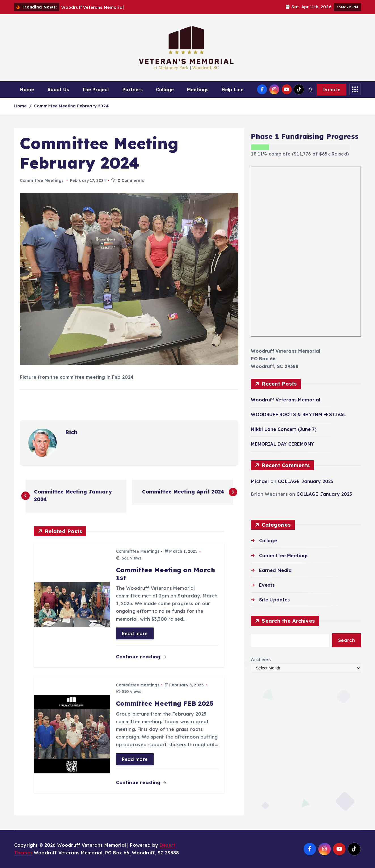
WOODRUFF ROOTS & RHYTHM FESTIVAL (298, 414)
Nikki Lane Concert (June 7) (284, 429)
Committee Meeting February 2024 (71, 106)
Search (347, 640)
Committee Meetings (42, 180)
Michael (260, 481)
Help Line (233, 90)
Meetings (198, 90)
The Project (96, 90)
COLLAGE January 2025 (306, 481)
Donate (331, 90)
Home (27, 90)
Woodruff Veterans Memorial (285, 400)
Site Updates (275, 600)
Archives (261, 659)
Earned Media (276, 570)
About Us (58, 90)
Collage (165, 90)
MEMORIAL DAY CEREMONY (282, 444)
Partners (133, 90)
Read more (135, 633)
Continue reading (141, 657)
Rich (72, 432)
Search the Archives (288, 621)
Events (267, 585)
